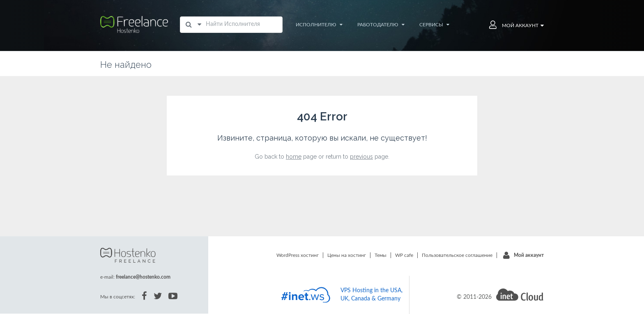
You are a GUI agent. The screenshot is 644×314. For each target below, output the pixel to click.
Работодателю (381, 25)
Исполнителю (319, 25)
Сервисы (434, 25)
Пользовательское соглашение (457, 255)
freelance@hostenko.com (143, 277)
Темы (381, 255)
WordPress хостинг (298, 255)
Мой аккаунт (529, 255)
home (294, 157)
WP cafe (404, 255)
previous (361, 157)
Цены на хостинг (347, 255)
